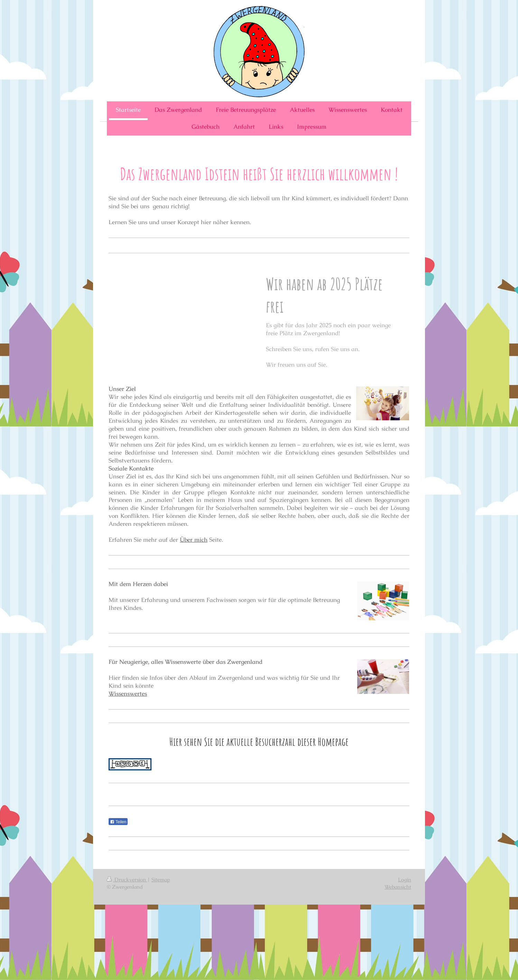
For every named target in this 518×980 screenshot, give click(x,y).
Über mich (194, 540)
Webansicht (398, 887)
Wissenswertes (128, 694)
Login (405, 880)
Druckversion (127, 880)
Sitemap (161, 880)
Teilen (118, 822)
